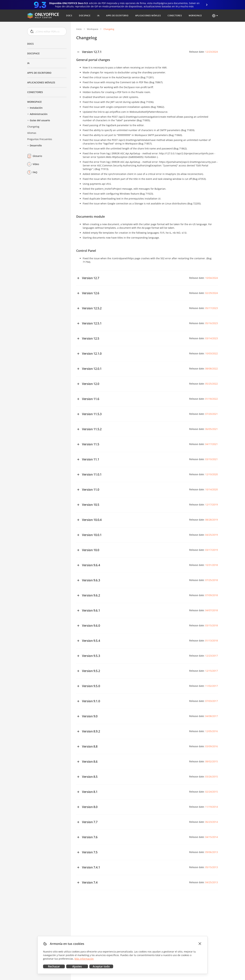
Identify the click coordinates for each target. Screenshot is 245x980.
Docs (30, 44)
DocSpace (33, 53)
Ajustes (77, 966)
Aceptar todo (101, 966)
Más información (84, 959)
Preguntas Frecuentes (40, 139)
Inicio (79, 29)
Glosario (37, 156)
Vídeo (36, 164)
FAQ (35, 172)
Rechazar (54, 966)
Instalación (36, 108)
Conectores (35, 92)
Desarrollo (36, 145)
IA (28, 63)
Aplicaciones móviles (41, 82)
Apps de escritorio (39, 73)
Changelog (33, 127)
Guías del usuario (40, 120)
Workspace (34, 102)
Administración (39, 114)
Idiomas (32, 133)
